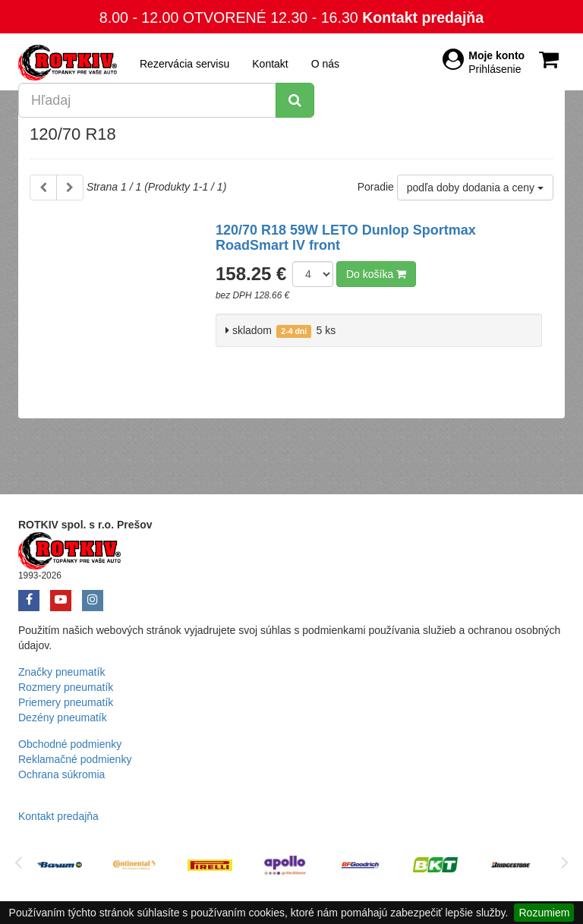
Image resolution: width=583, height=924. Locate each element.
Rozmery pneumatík (66, 687)
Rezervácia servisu (184, 64)
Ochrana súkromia (61, 774)
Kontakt (270, 64)
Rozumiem (544, 913)
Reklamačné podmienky (75, 759)
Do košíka (376, 274)
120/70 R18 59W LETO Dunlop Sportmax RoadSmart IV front (346, 238)
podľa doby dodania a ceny (475, 188)
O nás (325, 64)
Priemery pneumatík (66, 702)
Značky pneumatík (61, 672)
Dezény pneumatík (63, 717)
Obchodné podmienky (70, 744)
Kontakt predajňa (423, 17)
